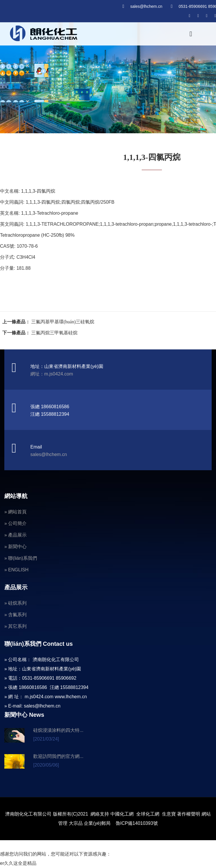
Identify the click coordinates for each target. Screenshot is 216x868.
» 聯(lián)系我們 (21, 558)
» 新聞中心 (15, 547)
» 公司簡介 (15, 523)
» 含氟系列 (15, 615)
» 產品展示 (15, 535)
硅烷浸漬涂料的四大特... (58, 730)
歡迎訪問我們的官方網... (58, 756)
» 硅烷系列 (15, 603)
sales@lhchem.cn (146, 6)
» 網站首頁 (15, 512)
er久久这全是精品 (18, 863)
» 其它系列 (15, 626)
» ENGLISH (16, 570)
